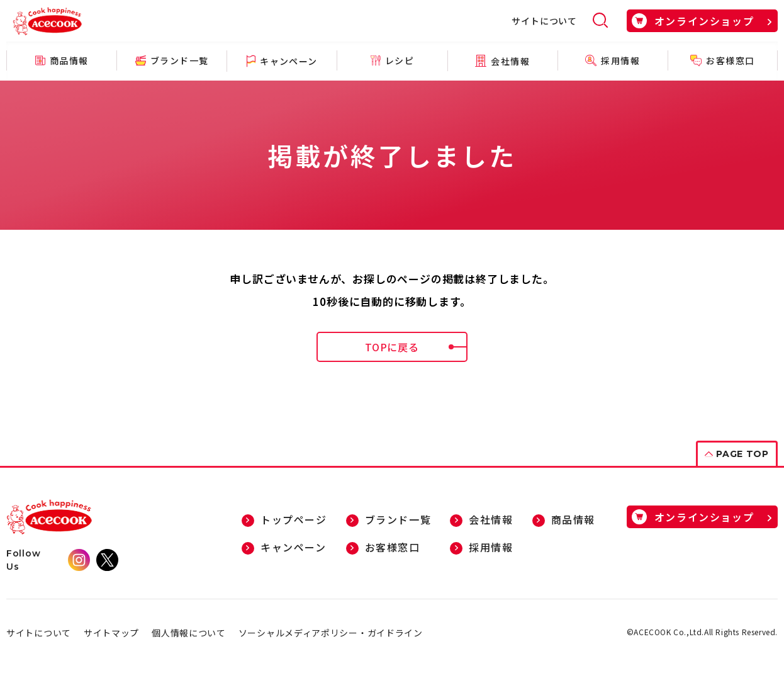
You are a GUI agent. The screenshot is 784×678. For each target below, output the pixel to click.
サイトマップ (111, 633)
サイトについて (544, 21)
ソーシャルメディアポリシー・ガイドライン (331, 633)
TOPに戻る (416, 347)
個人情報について (189, 633)
